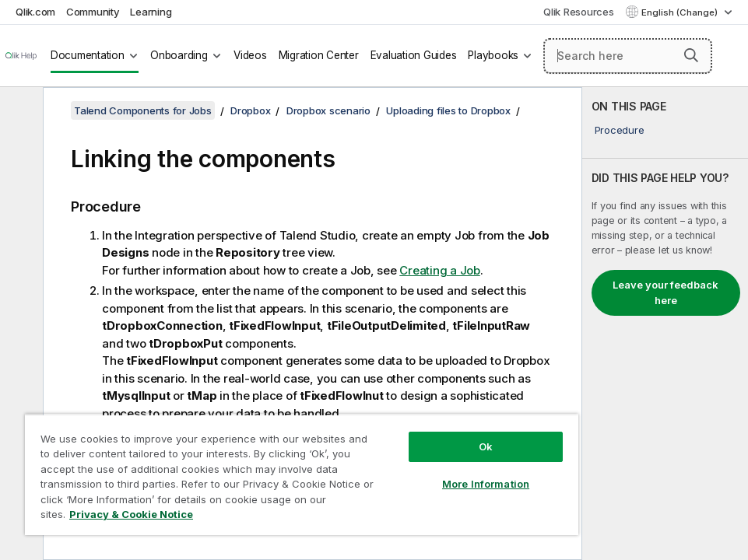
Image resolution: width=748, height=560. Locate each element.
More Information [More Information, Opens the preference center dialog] (486, 484)
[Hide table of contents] (19, 111)
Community (93, 12)
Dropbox (250, 110)
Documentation (88, 55)
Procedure (620, 130)
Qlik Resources (579, 12)
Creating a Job (440, 270)
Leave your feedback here (665, 292)
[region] (302, 474)
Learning (151, 12)
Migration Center (319, 55)
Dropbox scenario (328, 110)
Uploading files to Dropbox (448, 110)
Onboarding (179, 55)
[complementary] (665, 324)
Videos (250, 55)
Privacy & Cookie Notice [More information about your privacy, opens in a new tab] (131, 514)
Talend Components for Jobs (143, 110)
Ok (486, 446)
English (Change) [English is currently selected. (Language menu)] (681, 12)
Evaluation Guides (414, 55)
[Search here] (628, 56)
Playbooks (493, 55)
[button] (691, 55)
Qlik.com (35, 12)
